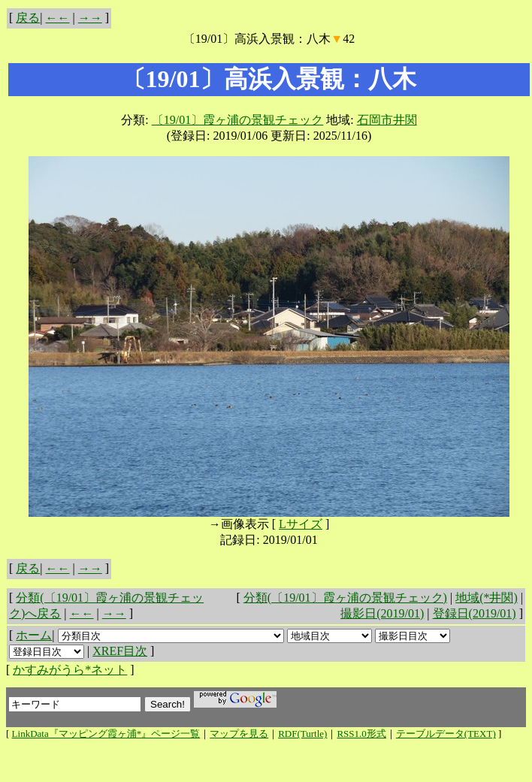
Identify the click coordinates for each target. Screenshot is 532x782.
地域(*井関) (487, 598)
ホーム (34, 635)
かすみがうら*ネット (70, 670)
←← (58, 18)
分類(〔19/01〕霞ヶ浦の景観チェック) (345, 598)
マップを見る (239, 734)
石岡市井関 (387, 120)
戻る (28, 18)
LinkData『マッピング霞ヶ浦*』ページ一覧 (106, 734)
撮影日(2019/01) (382, 613)
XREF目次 (120, 651)
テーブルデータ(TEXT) (446, 734)
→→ (90, 18)
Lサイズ (301, 524)
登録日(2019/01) (475, 613)
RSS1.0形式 (361, 734)
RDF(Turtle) (302, 734)
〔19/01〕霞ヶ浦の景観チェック (237, 120)
